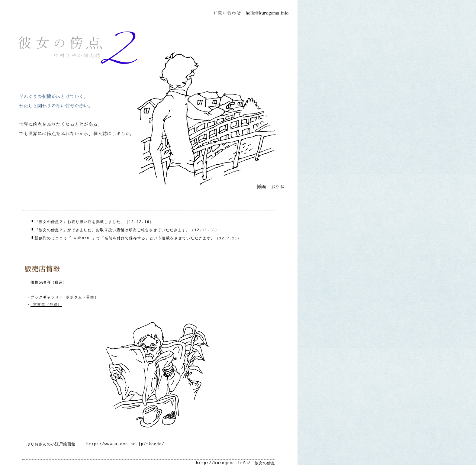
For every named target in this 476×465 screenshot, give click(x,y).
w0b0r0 (82, 236)
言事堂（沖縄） (46, 301)
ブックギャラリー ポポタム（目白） (65, 294)
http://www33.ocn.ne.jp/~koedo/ (125, 440)
